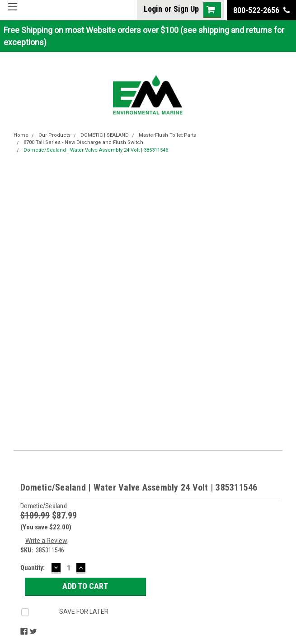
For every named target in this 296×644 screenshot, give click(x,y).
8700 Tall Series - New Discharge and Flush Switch (83, 142)
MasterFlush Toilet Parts (167, 135)
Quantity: (33, 568)
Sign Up (186, 9)
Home (21, 135)
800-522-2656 (261, 10)
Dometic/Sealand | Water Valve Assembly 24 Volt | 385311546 (96, 150)
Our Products (54, 135)
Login (153, 9)
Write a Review (46, 541)
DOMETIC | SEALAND (105, 135)
